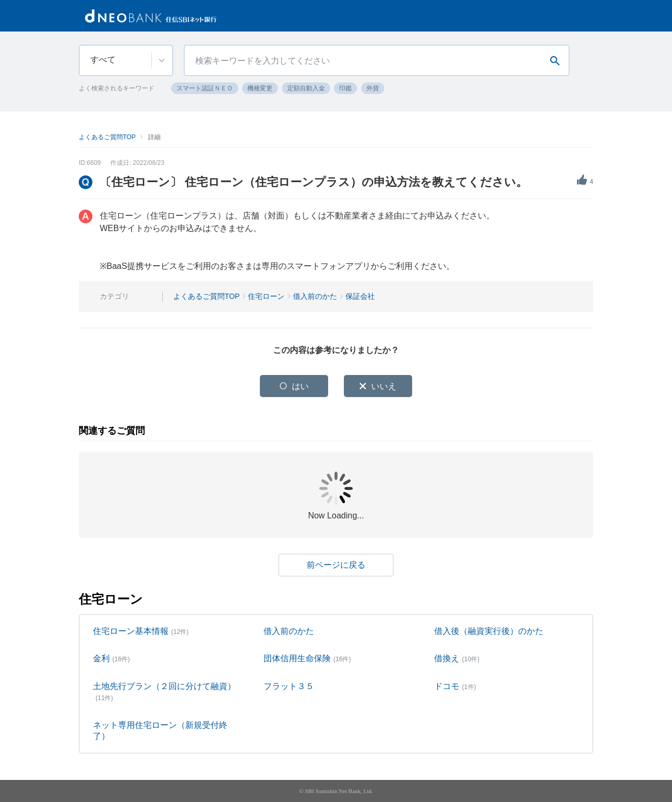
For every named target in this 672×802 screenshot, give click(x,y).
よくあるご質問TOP (107, 137)
